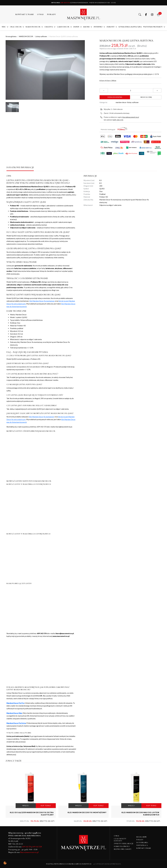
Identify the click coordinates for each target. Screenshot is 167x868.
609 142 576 (61, 3)
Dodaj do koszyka (115, 97)
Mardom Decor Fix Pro (15, 703)
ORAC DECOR (16, 27)
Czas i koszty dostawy (120, 840)
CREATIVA (49, 27)
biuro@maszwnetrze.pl (131, 117)
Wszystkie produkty (153, 27)
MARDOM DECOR (33, 27)
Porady (140, 840)
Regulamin (141, 837)
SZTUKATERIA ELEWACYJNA (130, 27)
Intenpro (98, 27)
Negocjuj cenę (146, 97)
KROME (86, 27)
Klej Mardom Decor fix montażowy (42, 301)
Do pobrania (142, 843)
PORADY (51, 14)
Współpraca (142, 845)
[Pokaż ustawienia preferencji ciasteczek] (5, 863)
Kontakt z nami (25, 14)
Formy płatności (122, 846)
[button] (140, 14)
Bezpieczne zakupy (123, 849)
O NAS (40, 14)
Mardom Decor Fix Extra (16, 723)
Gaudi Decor (63, 27)
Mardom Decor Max (14, 713)
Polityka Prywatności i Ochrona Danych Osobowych (69, 864)
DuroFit (111, 27)
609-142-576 (118, 120)
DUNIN (76, 27)
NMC (4, 27)
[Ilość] (130, 90)
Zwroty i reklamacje (124, 844)
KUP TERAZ (46, 806)
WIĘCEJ (26, 806)
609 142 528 (37, 847)
